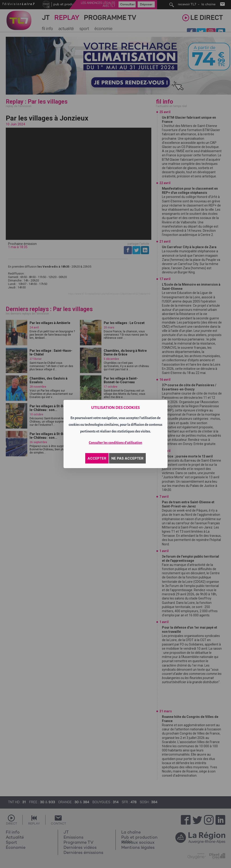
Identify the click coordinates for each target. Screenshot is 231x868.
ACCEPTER (97, 458)
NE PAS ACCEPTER (127, 458)
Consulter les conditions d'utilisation (116, 443)
